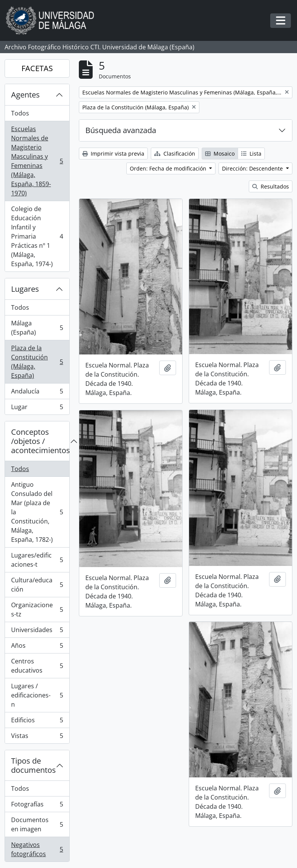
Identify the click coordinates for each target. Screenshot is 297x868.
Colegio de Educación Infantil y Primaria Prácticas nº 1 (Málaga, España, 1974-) (37, 236)
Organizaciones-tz (37, 610)
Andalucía (37, 393)
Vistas (37, 737)
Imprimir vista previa (113, 154)
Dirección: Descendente (253, 168)
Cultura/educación (37, 585)
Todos (20, 113)
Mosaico (220, 154)
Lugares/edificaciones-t (37, 560)
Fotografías (37, 806)
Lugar (37, 408)
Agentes (25, 95)
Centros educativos (37, 666)
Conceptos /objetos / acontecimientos (40, 441)
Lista (251, 154)
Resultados (271, 186)
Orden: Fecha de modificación (169, 168)
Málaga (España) (37, 328)
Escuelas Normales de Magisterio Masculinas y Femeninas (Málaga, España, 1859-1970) (37, 161)
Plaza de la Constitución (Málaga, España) (37, 362)
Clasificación (175, 154)
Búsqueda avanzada (121, 130)
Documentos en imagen (37, 824)
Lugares (25, 289)
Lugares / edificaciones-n (37, 695)
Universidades (37, 631)
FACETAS (37, 68)
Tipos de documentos (33, 765)
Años (37, 647)
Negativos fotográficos (37, 849)
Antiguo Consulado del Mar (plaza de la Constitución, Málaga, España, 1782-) (37, 512)
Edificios (37, 722)
